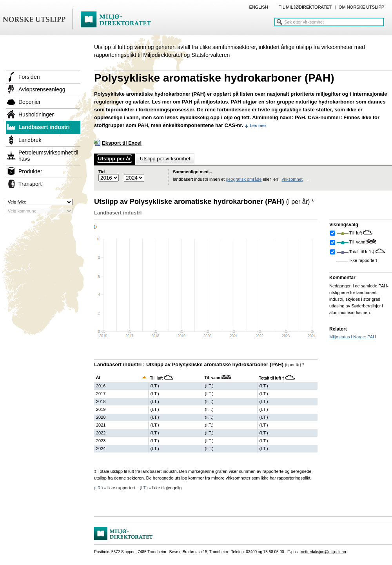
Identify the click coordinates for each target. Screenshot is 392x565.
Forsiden (29, 77)
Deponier (30, 102)
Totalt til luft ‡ (362, 252)
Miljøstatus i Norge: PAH (353, 337)
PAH (187, 102)
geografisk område (244, 179)
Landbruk (30, 140)
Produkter (30, 171)
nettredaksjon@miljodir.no (323, 552)
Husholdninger (36, 114)
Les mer (258, 125)
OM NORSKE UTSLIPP (361, 7)
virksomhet (292, 179)
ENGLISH (258, 7)
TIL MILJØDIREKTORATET (305, 7)
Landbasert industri (44, 127)
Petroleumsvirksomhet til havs (48, 156)
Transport (30, 184)
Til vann (358, 242)
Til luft (356, 233)
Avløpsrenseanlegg (42, 89)
